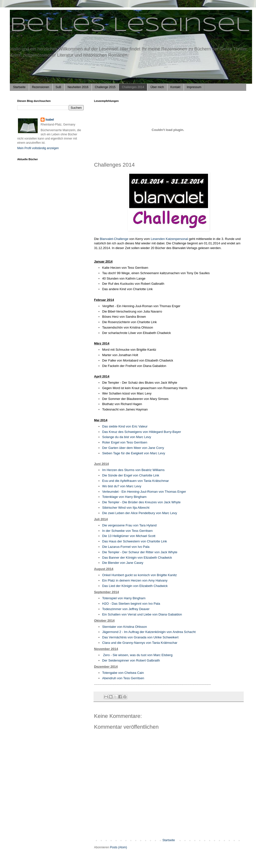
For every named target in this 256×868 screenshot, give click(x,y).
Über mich (157, 87)
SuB (58, 87)
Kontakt (175, 87)
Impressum (194, 87)
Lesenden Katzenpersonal (169, 239)
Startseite (19, 87)
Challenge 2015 (105, 87)
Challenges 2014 (133, 87)
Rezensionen (41, 87)
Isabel (50, 120)
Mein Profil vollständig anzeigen (38, 148)
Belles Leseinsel (130, 26)
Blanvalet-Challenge (114, 239)
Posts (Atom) (119, 847)
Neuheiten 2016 (78, 87)
